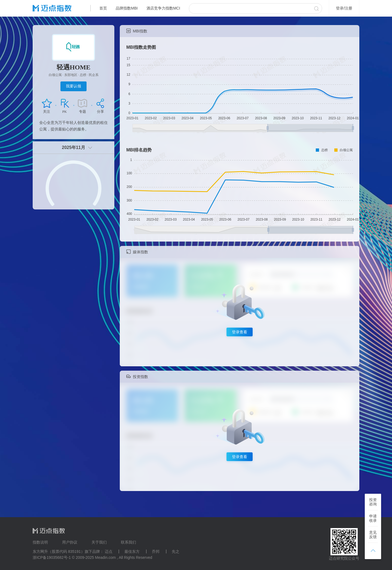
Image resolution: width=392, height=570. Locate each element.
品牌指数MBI (127, 8)
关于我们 (99, 542)
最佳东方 (132, 551)
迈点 (109, 551)
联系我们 (128, 542)
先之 (176, 551)
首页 (103, 8)
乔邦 (156, 551)
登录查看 (240, 332)
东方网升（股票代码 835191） (59, 551)
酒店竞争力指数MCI (163, 8)
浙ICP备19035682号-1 (52, 557)
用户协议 (70, 542)
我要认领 (73, 86)
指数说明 (40, 542)
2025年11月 (73, 147)
